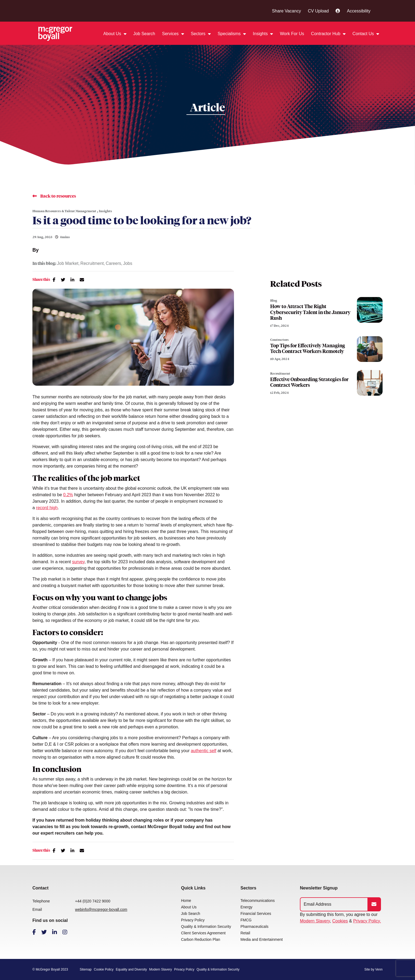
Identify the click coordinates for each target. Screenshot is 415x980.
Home (186, 901)
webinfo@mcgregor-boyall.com (101, 909)
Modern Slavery (315, 921)
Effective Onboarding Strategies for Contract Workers (309, 382)
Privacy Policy (193, 920)
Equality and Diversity (131, 969)
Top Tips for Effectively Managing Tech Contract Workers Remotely (308, 349)
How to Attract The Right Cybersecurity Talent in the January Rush (310, 312)
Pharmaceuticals (255, 926)
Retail (245, 933)
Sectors (199, 34)
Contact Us (364, 34)
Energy (246, 907)
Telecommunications (258, 901)
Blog (274, 301)
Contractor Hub (326, 34)
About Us (113, 34)
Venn (379, 969)
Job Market (68, 264)
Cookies (340, 921)
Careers (113, 264)
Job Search (144, 34)
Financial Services (256, 914)
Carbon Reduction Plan (201, 939)
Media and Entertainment (262, 939)
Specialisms (230, 34)
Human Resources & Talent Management (64, 211)
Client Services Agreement (203, 933)
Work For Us (292, 34)
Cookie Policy (104, 969)
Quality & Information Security (206, 926)
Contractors (280, 340)
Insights (261, 34)
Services (171, 34)
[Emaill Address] (334, 904)
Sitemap (86, 969)
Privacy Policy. (367, 921)
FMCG (246, 920)
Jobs (128, 264)
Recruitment (92, 264)
